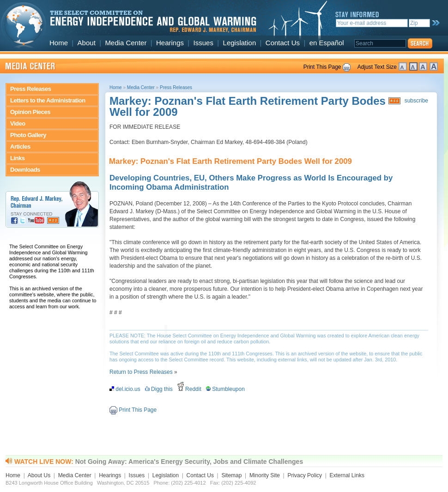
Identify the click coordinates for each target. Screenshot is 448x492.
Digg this (160, 389)
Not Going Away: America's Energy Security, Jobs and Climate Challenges (189, 462)
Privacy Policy (305, 475)
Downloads (25, 170)
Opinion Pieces (30, 112)
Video (18, 123)
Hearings (170, 43)
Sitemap (231, 475)
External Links (347, 475)
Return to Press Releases (141, 372)
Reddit (191, 389)
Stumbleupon (227, 389)
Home (59, 43)
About (87, 43)
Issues (203, 43)
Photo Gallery (28, 135)
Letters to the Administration (48, 100)
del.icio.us (126, 389)
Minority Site (265, 475)
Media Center (126, 43)
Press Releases (30, 89)
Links (17, 158)
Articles (20, 147)
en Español (327, 43)
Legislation (240, 43)
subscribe (416, 101)
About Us (39, 475)
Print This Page (322, 67)
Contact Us (283, 43)
